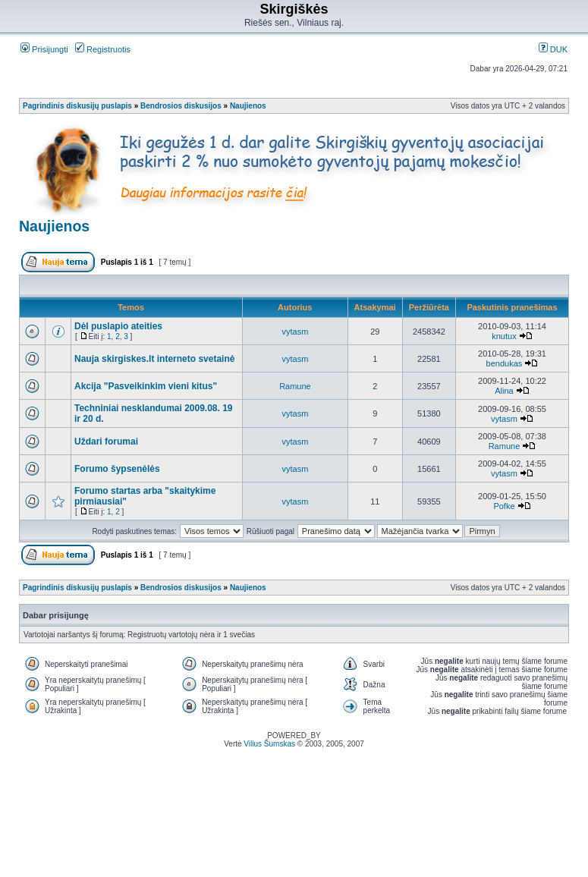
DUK (553, 49)
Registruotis (103, 49)
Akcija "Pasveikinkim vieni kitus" (146, 386)
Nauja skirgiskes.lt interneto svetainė (154, 359)
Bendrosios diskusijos (181, 106)
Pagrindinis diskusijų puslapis (77, 106)
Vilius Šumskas (269, 744)
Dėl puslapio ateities (118, 326)
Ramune (295, 386)
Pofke (504, 506)
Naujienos (248, 106)
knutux (504, 336)
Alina (504, 391)
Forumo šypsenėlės (117, 469)
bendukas (505, 363)
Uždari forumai (106, 442)
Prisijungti (44, 49)
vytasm (296, 332)
